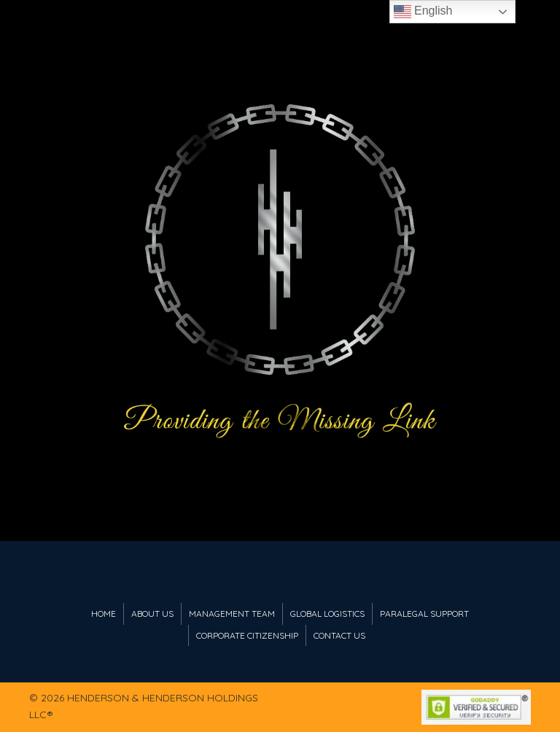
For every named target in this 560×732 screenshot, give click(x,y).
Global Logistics (327, 614)
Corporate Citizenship (247, 635)
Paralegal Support (424, 614)
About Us (152, 614)
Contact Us (339, 635)
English (423, 12)
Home (104, 614)
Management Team (232, 614)
